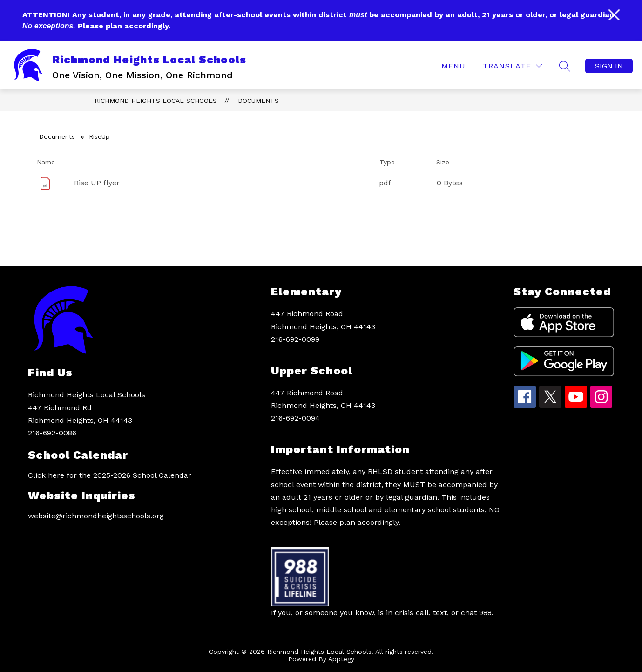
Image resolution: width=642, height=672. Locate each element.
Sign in (609, 66)
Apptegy (341, 659)
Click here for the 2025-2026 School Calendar (110, 475)
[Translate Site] (512, 66)
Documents (258, 101)
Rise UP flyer (97, 183)
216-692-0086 (52, 433)
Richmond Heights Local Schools (156, 101)
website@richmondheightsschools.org (96, 516)
